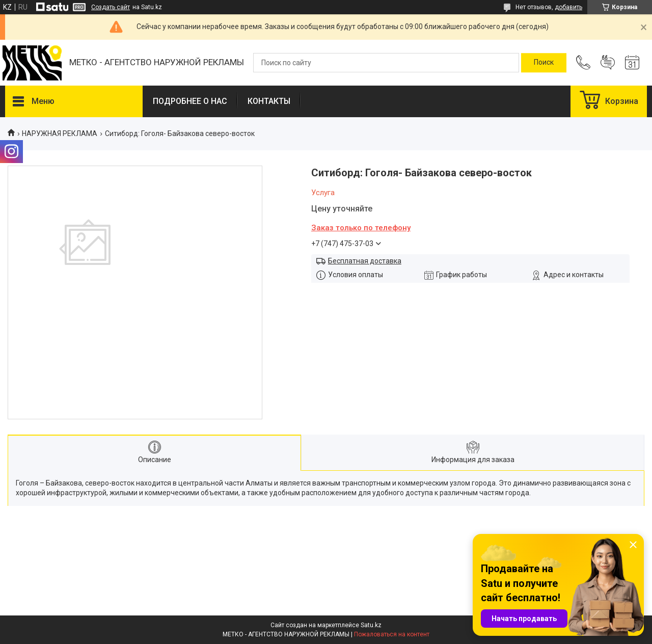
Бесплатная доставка (365, 261)
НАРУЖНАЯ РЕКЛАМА (60, 133)
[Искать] (544, 63)
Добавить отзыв (608, 63)
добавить (568, 7)
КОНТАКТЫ (269, 101)
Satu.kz (371, 625)
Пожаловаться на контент (392, 634)
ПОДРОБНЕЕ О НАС (190, 101)
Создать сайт (111, 7)
